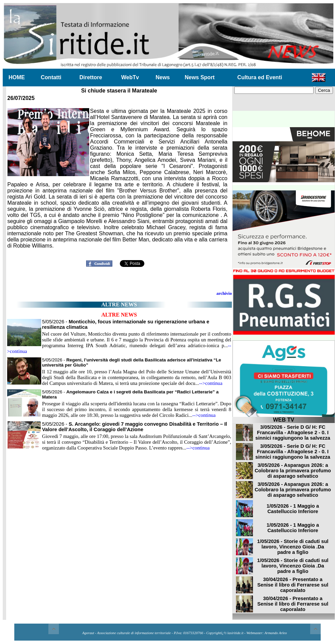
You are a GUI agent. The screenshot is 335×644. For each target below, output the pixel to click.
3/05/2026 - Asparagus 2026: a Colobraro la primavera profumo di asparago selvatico (293, 471)
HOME (17, 77)
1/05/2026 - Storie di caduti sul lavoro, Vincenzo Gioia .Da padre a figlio (293, 547)
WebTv (130, 77)
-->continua (211, 383)
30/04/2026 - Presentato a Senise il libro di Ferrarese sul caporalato (293, 585)
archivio (224, 293)
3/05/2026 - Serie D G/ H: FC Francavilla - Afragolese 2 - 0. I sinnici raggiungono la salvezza (293, 433)
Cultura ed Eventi (260, 77)
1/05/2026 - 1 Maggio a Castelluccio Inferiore (293, 509)
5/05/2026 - (135, 427)
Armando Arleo (276, 633)
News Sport (200, 77)
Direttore (91, 77)
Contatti (51, 77)
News (163, 77)
